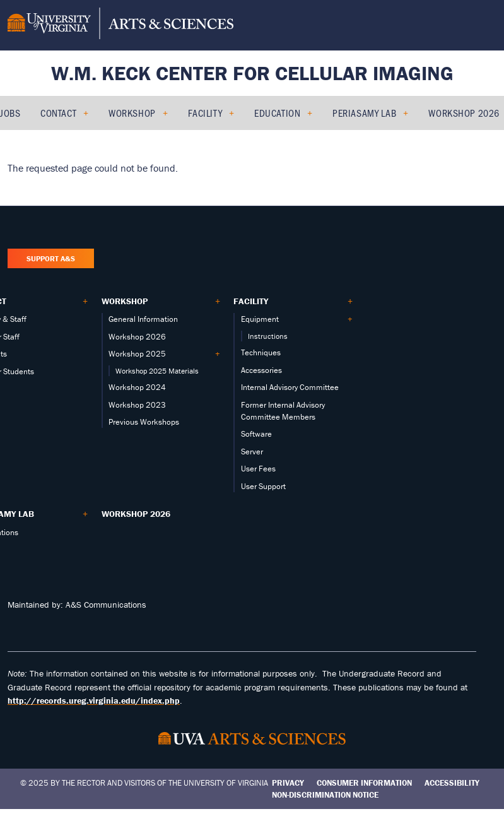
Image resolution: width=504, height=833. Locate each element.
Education (277, 113)
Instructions (268, 336)
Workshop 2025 (137, 354)
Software (256, 434)
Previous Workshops (144, 422)
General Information (143, 319)
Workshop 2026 (464, 113)
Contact (58, 113)
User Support (263, 486)
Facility (205, 113)
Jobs (10, 113)
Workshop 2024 (137, 387)
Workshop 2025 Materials (157, 371)
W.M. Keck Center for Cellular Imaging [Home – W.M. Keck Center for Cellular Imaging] (252, 73)
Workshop (132, 113)
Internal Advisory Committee (290, 387)
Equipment (260, 319)
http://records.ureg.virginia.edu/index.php (94, 700)
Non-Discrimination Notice (325, 795)
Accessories (261, 370)
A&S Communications (106, 605)
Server (252, 452)
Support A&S (51, 258)
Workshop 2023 (137, 405)
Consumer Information (364, 783)
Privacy (288, 783)
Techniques (261, 352)
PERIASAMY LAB (364, 113)
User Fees (258, 469)
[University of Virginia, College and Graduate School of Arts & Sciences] (120, 25)
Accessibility (452, 783)
